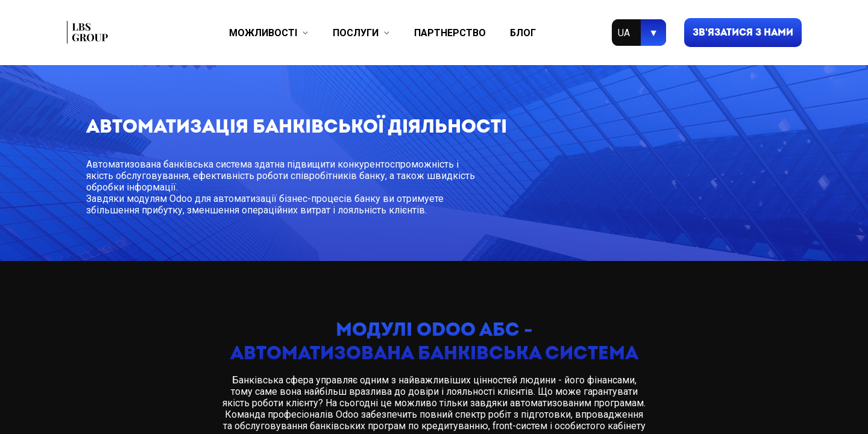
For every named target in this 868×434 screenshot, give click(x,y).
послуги (356, 33)
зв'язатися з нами (743, 33)
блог (523, 33)
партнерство (450, 33)
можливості (263, 33)
